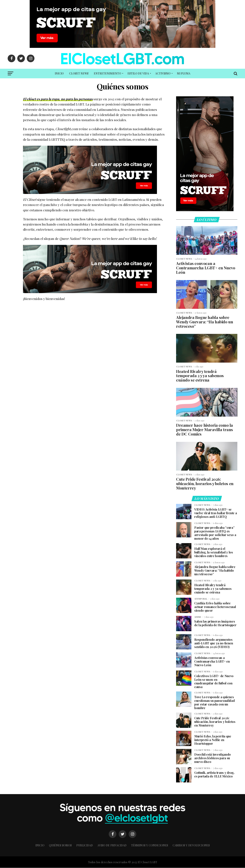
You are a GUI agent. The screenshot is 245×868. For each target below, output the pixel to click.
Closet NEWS (79, 74)
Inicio (59, 74)
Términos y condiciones (150, 845)
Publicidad (85, 845)
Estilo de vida (138, 74)
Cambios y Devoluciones (191, 845)
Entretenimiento (107, 74)
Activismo (163, 74)
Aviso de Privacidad (112, 845)
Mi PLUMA (184, 74)
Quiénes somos (60, 845)
